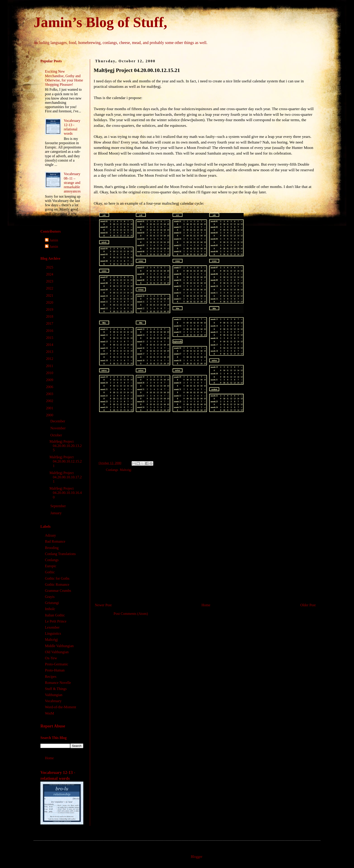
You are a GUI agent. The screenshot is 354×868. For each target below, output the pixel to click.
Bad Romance (55, 541)
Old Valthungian (57, 652)
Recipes (51, 677)
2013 (50, 352)
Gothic (50, 572)
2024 (50, 274)
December (58, 421)
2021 (50, 295)
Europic (51, 566)
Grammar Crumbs (58, 591)
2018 (50, 316)
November (58, 428)
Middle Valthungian (59, 646)
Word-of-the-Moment (61, 707)
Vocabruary (53, 701)
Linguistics (53, 633)
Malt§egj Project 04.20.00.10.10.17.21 (66, 477)
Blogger (197, 857)
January (56, 513)
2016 (50, 331)
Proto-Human (55, 670)
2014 (50, 345)
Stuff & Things (56, 689)
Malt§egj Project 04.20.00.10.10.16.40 (66, 493)
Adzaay (50, 535)
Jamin (54, 240)
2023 (50, 281)
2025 (50, 267)
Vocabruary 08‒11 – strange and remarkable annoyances (72, 183)
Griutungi (52, 603)
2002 (50, 401)
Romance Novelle (58, 683)
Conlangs (112, 470)
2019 (50, 309)
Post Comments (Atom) (131, 614)
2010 (50, 373)
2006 (50, 387)
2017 (50, 323)
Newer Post (103, 605)
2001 (50, 408)
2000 (50, 415)
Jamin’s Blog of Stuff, (100, 22)
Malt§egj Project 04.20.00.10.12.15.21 (66, 461)
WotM (50, 713)
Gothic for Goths (57, 578)
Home (206, 605)
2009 (50, 380)
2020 (50, 302)
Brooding (52, 548)
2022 (50, 288)
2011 (50, 366)
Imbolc (50, 609)
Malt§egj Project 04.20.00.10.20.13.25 (66, 446)
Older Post (308, 605)
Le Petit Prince (56, 621)
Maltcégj (126, 470)
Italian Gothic (55, 615)
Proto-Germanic (57, 664)
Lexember (52, 627)
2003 (50, 394)
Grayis (50, 597)
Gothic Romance (57, 584)
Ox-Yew (51, 658)
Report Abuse (53, 726)
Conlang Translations (60, 554)
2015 (50, 338)
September (58, 506)
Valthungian (54, 695)
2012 (50, 359)
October (57, 435)
